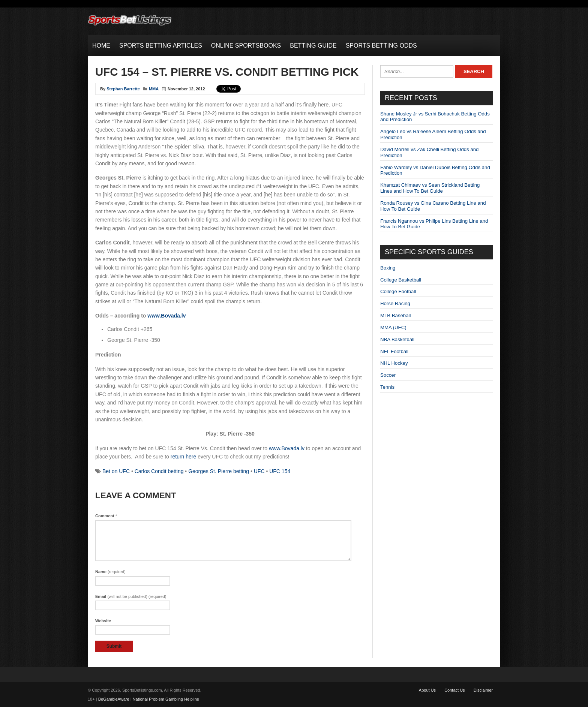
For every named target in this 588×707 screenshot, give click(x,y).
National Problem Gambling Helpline (166, 699)
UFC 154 (280, 471)
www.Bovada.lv (166, 316)
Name (110, 572)
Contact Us (454, 690)
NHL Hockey (394, 363)
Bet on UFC (116, 471)
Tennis (387, 387)
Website (103, 621)
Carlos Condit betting (159, 471)
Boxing (388, 268)
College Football (398, 291)
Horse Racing (395, 303)
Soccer (388, 375)
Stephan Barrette (123, 89)
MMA (154, 89)
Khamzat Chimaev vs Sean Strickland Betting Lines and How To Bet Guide (430, 188)
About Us (427, 690)
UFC (259, 471)
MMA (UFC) (393, 327)
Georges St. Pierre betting (219, 471)
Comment (106, 516)
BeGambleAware (114, 699)
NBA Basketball (397, 339)
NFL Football (394, 351)
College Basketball (401, 280)
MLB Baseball (395, 315)
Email (131, 596)
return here (183, 457)
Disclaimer (483, 690)
